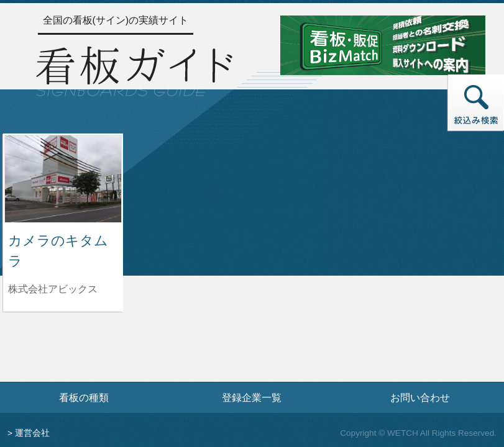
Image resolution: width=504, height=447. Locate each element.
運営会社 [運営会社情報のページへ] (32, 433)
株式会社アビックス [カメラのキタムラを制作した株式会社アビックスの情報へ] (53, 289)
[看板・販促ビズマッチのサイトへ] (383, 44)
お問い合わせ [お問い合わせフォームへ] (420, 397)
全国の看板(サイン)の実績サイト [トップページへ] (116, 20)
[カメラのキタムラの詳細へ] (63, 178)
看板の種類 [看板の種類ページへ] (84, 397)
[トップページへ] (134, 70)
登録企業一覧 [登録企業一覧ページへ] (252, 397)
